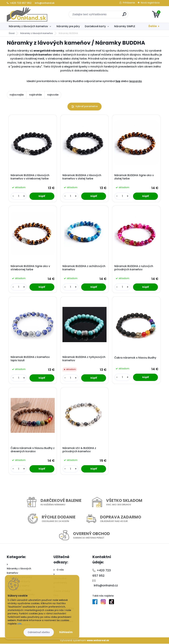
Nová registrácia (150, 3)
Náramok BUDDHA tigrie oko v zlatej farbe (134, 177)
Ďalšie (153, 26)
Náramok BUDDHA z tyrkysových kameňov (84, 359)
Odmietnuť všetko (39, 632)
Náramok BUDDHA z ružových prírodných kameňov (134, 268)
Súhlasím (66, 632)
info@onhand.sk (44, 3)
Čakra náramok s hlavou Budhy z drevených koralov (33, 450)
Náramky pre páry (68, 26)
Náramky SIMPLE (125, 26)
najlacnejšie (17, 95)
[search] (124, 16)
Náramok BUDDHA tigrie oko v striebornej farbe (30, 268)
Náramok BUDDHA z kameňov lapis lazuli (30, 359)
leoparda (135, 81)
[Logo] (27, 14)
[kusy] (19, 196)
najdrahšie (35, 95)
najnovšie (53, 95)
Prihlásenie (129, 3)
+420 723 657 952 (19, 3)
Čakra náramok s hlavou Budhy (135, 358)
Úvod (12, 33)
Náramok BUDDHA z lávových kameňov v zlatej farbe (82, 177)
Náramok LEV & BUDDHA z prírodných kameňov (79, 450)
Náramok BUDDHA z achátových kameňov (84, 268)
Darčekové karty (95, 26)
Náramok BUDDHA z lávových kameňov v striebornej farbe (30, 177)
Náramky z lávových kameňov (28, 26)
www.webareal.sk (98, 641)
